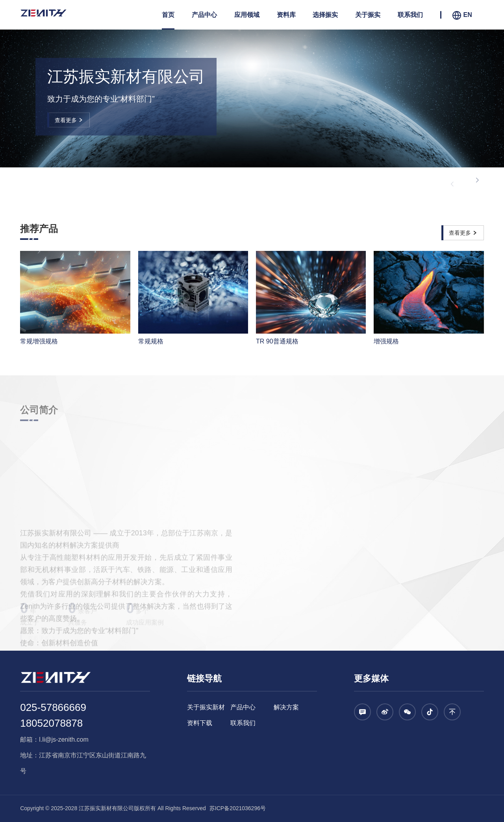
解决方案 (286, 707)
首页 (168, 15)
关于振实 (368, 15)
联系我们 (410, 15)
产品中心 (204, 15)
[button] (477, 180)
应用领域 (247, 15)
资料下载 (200, 723)
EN (462, 15)
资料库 (286, 15)
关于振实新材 (206, 707)
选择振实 (325, 15)
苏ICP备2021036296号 (237, 808)
